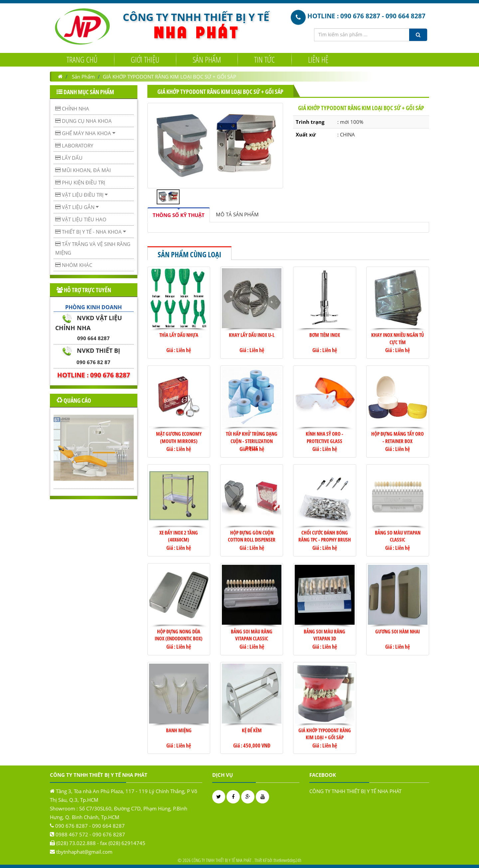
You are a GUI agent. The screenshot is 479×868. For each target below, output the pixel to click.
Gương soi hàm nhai (398, 631)
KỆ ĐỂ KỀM (252, 730)
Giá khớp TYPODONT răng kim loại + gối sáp (325, 734)
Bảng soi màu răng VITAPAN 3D (324, 635)
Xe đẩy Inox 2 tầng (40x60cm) (179, 536)
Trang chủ (82, 59)
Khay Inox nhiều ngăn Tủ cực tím (398, 338)
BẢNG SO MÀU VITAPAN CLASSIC (398, 536)
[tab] (179, 215)
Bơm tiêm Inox (325, 335)
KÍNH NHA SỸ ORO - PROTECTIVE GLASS (324, 437)
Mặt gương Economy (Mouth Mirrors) (179, 437)
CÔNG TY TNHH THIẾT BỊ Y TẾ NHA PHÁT (355, 791)
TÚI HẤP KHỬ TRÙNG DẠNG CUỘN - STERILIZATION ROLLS (252, 441)
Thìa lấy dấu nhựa (179, 335)
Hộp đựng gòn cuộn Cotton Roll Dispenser (252, 536)
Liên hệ (318, 59)
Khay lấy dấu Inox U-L (252, 335)
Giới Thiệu (145, 59)
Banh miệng (179, 730)
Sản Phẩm (207, 59)
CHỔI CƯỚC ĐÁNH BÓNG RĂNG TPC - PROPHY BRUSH (325, 536)
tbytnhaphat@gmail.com (84, 852)
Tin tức (264, 59)
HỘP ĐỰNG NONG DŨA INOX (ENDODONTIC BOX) (179, 635)
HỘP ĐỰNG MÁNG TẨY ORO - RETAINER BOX (398, 437)
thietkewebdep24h (287, 860)
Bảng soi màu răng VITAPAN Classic (252, 635)
